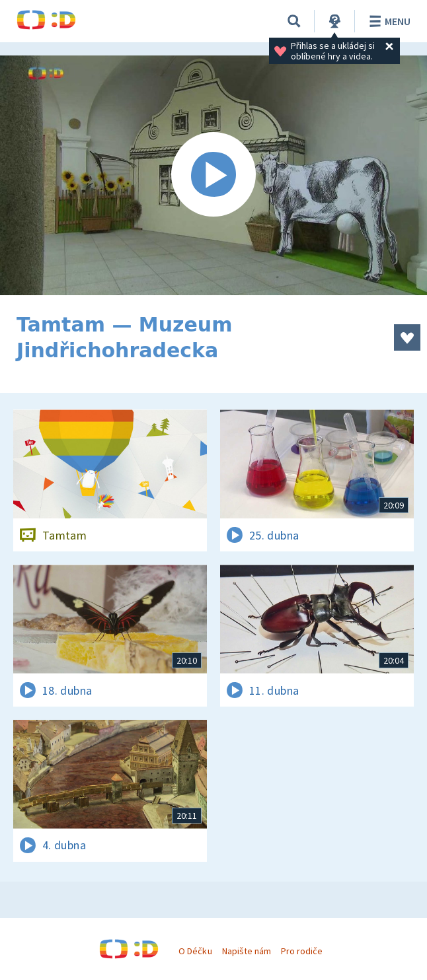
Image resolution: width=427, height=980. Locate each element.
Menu (388, 21)
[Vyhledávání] (294, 21)
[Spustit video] (213, 175)
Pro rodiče (302, 951)
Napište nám (247, 951)
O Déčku (195, 951)
